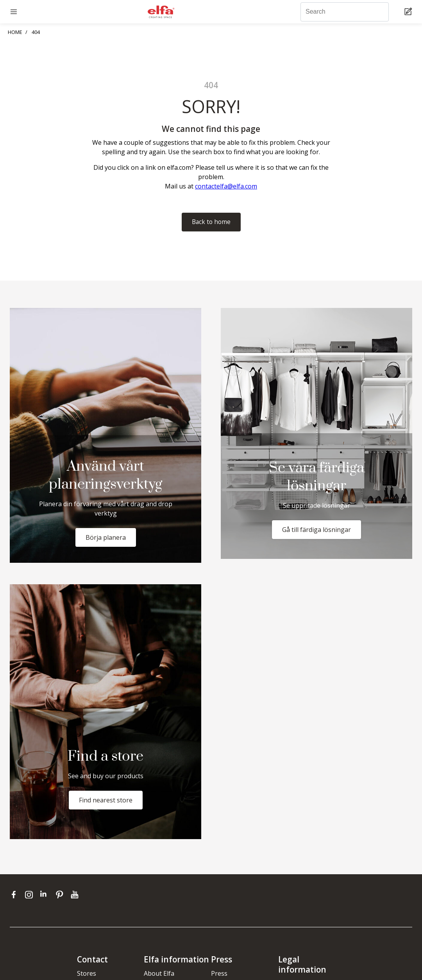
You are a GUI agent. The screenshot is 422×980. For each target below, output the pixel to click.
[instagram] (31, 895)
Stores (87, 973)
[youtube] (76, 895)
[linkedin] (46, 895)
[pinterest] (61, 895)
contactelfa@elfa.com (226, 186)
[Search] (345, 12)
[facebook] (15, 895)
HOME (15, 32)
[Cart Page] (409, 12)
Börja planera (106, 537)
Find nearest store (106, 800)
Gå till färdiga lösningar (316, 530)
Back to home (211, 222)
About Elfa (159, 973)
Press (219, 973)
